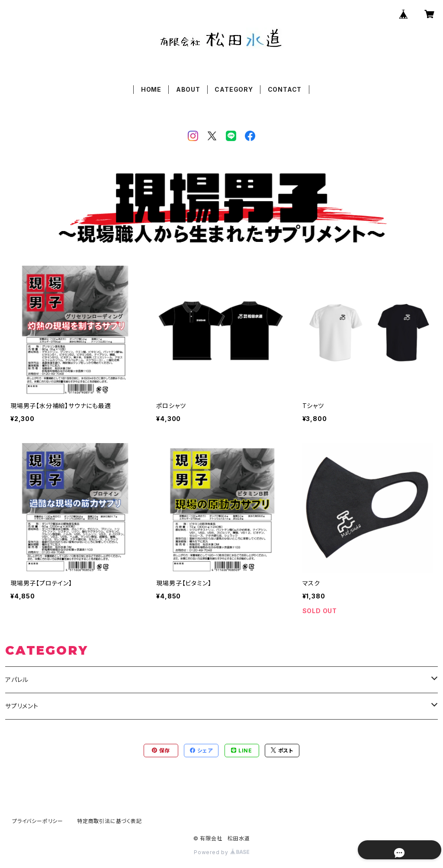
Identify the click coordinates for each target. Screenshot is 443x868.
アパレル (17, 680)
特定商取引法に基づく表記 (109, 821)
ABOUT (188, 89)
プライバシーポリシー (38, 821)
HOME (151, 89)
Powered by (221, 852)
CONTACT (285, 89)
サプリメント (22, 706)
